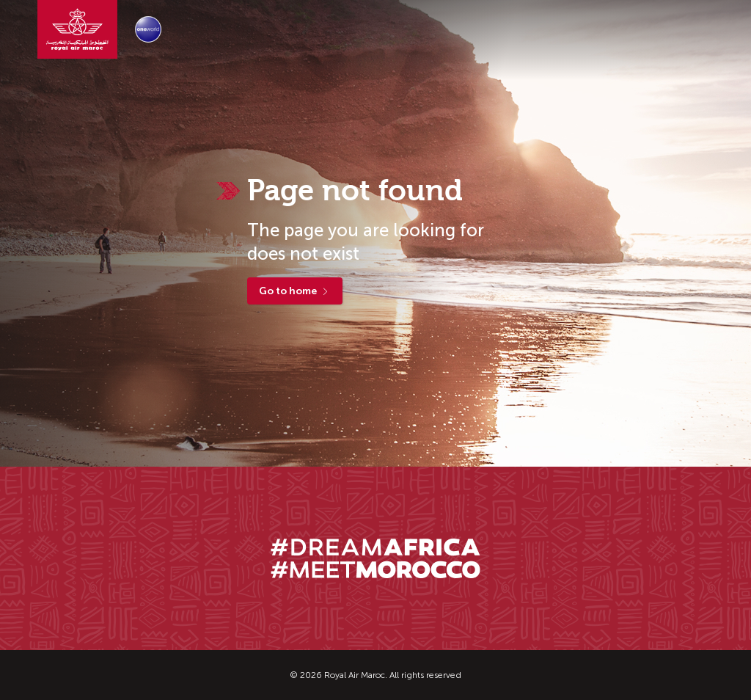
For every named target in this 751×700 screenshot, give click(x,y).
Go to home (295, 291)
